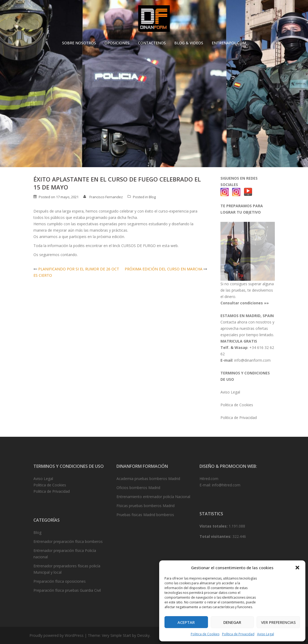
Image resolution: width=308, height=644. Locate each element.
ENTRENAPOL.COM (229, 43)
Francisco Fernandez (106, 197)
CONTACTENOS (152, 43)
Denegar (232, 622)
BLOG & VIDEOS (189, 43)
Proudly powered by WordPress (57, 635)
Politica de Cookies (205, 634)
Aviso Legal (266, 634)
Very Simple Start (116, 635)
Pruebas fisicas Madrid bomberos (145, 515)
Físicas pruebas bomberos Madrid (146, 506)
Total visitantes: (216, 536)
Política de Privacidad (238, 634)
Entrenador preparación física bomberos (68, 541)
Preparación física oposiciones (60, 581)
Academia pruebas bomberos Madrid (148, 479)
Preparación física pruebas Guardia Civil (67, 590)
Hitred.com (209, 479)
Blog (152, 197)
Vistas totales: (214, 526)
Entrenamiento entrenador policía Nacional (153, 497)
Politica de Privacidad (239, 418)
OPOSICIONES (117, 43)
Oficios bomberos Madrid (138, 488)
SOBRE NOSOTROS (79, 43)
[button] (297, 568)
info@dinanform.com (252, 360)
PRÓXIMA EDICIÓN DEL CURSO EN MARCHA (164, 269)
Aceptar (186, 622)
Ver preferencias (278, 622)
